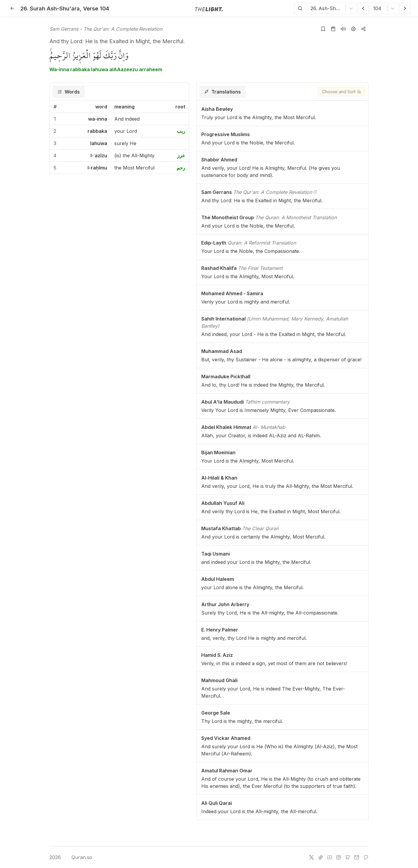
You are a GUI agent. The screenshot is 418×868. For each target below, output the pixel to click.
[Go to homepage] (209, 9)
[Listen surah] (343, 29)
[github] (348, 857)
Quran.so (77, 857)
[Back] (12, 8)
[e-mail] (357, 857)
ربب (181, 131)
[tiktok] (321, 857)
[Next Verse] (405, 8)
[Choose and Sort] (341, 92)
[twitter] (311, 857)
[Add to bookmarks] (323, 29)
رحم (181, 168)
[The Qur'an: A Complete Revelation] (315, 192)
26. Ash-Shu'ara (50, 8)
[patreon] (366, 857)
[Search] (300, 8)
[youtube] (330, 857)
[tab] (69, 92)
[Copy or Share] (364, 29)
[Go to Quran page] (333, 29)
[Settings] (353, 29)
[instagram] (339, 857)
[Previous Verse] (363, 8)
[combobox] (311, 8)
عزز (181, 155)
